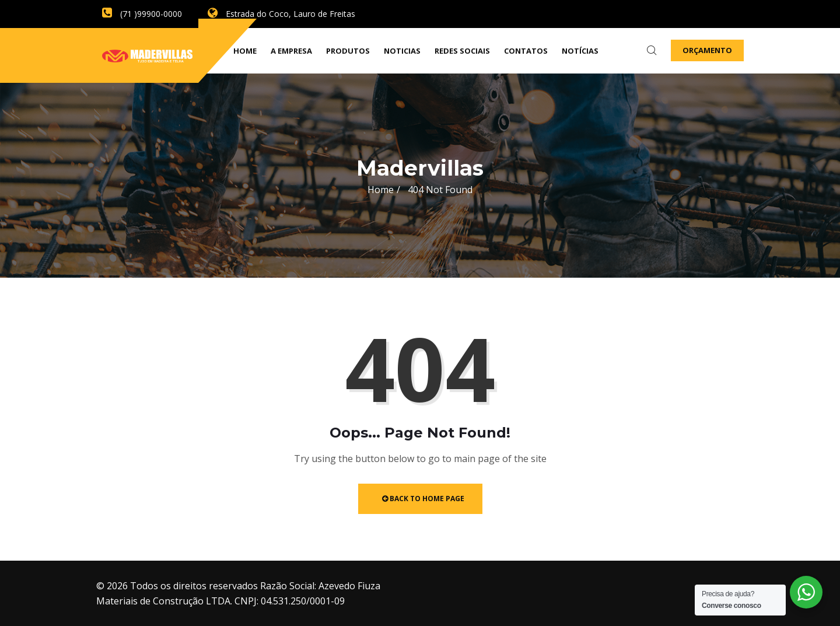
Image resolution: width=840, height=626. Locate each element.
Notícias (580, 51)
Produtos (348, 51)
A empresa (291, 51)
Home (381, 190)
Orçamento (707, 50)
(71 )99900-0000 (142, 14)
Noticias (402, 51)
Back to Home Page (423, 499)
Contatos (526, 51)
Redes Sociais (462, 51)
